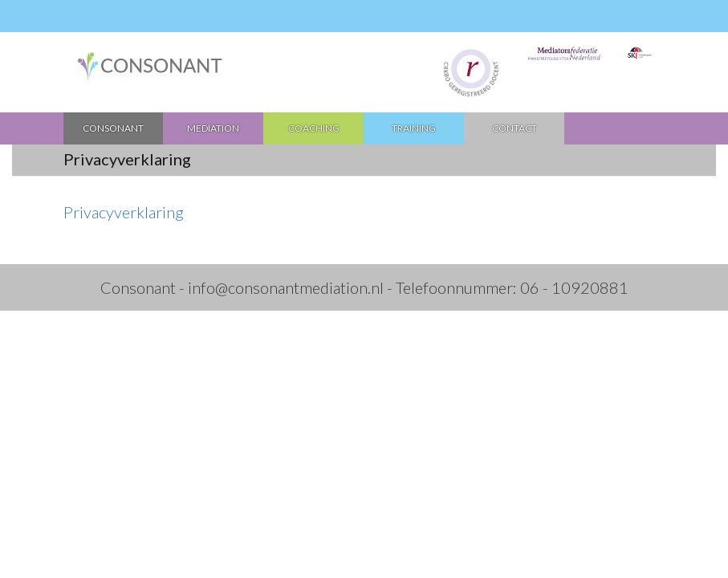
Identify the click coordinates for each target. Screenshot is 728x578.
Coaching (314, 128)
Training (414, 128)
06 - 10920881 (574, 287)
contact (514, 128)
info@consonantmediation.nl (286, 287)
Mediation (213, 128)
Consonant (113, 128)
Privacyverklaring (124, 212)
